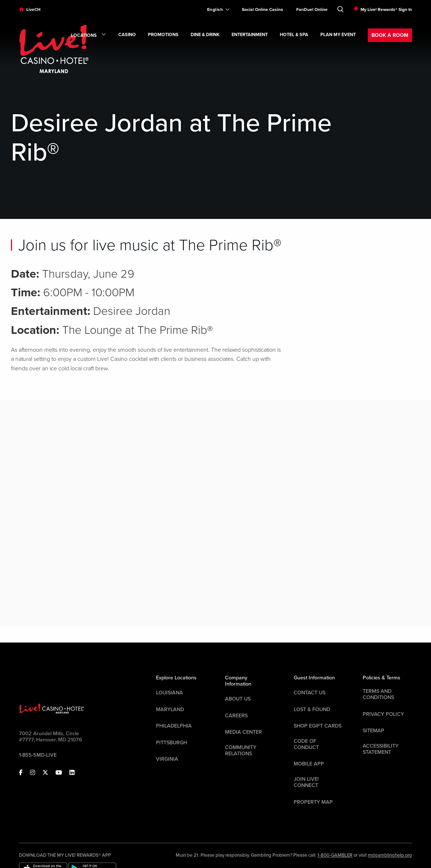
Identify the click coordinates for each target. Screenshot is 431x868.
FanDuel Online (312, 9)
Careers (236, 716)
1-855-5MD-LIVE (38, 755)
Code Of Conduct (306, 744)
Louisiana (169, 693)
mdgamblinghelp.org (390, 855)
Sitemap (373, 731)
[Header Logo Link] (54, 49)
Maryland (170, 709)
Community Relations (241, 751)
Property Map (313, 802)
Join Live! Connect (306, 782)
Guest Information (314, 678)
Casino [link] (127, 35)
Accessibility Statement (381, 749)
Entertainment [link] (250, 35)
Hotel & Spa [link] (294, 35)
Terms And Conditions (378, 694)
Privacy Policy (383, 714)
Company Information (238, 681)
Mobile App (309, 764)
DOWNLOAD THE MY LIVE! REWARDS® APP (65, 855)
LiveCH (33, 9)
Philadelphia (174, 726)
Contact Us (310, 693)
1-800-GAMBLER (335, 855)
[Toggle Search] (340, 8)
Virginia (167, 759)
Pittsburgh (171, 743)
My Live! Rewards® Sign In (386, 9)
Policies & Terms (382, 678)
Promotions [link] (163, 35)
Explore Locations (176, 678)
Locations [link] (89, 36)
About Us (238, 699)
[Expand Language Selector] (215, 9)
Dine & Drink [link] (205, 35)
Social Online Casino (262, 9)
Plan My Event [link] (338, 35)
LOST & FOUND (312, 709)
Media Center (243, 732)
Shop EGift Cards (318, 726)
